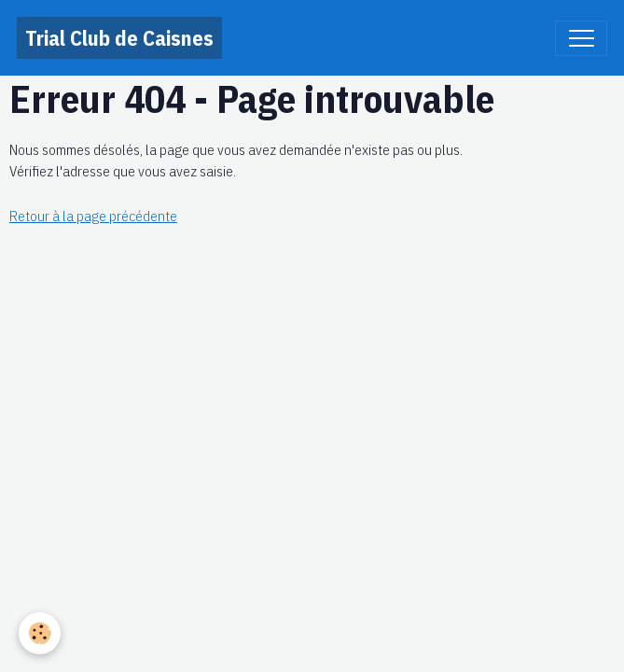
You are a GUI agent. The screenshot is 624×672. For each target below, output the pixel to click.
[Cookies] (40, 633)
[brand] (119, 38)
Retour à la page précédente (93, 216)
